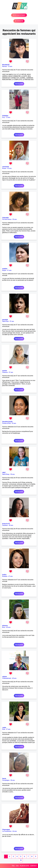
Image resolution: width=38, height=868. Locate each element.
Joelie (4, 728)
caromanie (6, 167)
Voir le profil (19, 84)
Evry (4, 117)
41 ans (9, 270)
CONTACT (33, 866)
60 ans (8, 627)
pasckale (5, 320)
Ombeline (5, 116)
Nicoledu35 (6, 65)
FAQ (13, 866)
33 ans (14, 423)
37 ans (8, 729)
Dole (4, 729)
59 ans (13, 474)
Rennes (5, 66)
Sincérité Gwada (7, 422)
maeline (5, 269)
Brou (4, 627)
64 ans (15, 831)
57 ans (12, 321)
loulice (4, 575)
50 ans (13, 780)
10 (21, 860)
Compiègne (6, 780)
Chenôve (5, 372)
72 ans (8, 117)
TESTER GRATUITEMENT (19, 15)
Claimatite (5, 218)
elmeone (5, 626)
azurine (5, 371)
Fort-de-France (7, 219)
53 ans (15, 219)
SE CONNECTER (19, 21)
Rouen (4, 168)
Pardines (5, 525)
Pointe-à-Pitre (6, 423)
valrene (5, 677)
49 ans (11, 525)
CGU (17, 866)
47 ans (11, 576)
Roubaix (5, 576)
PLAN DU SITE (25, 866)
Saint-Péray (6, 474)
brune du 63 (6, 524)
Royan (4, 270)
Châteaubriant (7, 678)
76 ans (10, 66)
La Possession (7, 831)
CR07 (4, 473)
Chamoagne (6, 830)
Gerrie (4, 779)
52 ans (9, 168)
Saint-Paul (5, 321)
